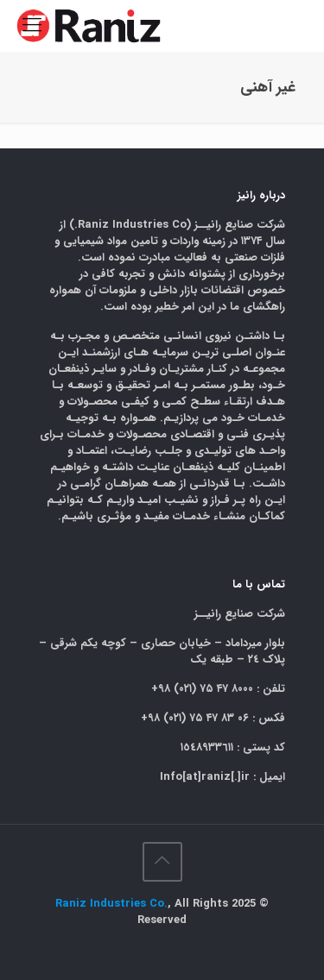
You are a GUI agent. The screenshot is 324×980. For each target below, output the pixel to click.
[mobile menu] (32, 26)
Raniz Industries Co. (111, 904)
